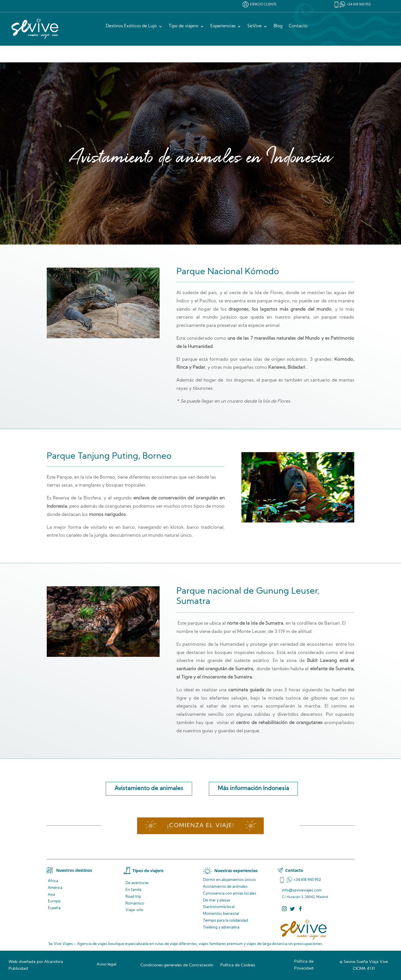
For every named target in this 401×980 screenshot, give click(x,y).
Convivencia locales (230, 894)
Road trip (133, 897)
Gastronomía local (219, 907)
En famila (133, 890)
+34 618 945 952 (359, 5)
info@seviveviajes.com (302, 890)
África (53, 881)
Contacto (298, 26)
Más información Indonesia (253, 789)
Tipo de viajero (184, 26)
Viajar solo (134, 910)
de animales (225, 887)
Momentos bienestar (221, 914)
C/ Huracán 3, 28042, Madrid (305, 897)
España (54, 908)
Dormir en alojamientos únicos (229, 880)
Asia (51, 895)
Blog (278, 26)
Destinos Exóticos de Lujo (131, 26)
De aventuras (137, 883)
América (55, 888)
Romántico (135, 904)
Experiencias (223, 26)
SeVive (255, 26)
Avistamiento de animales (149, 789)
